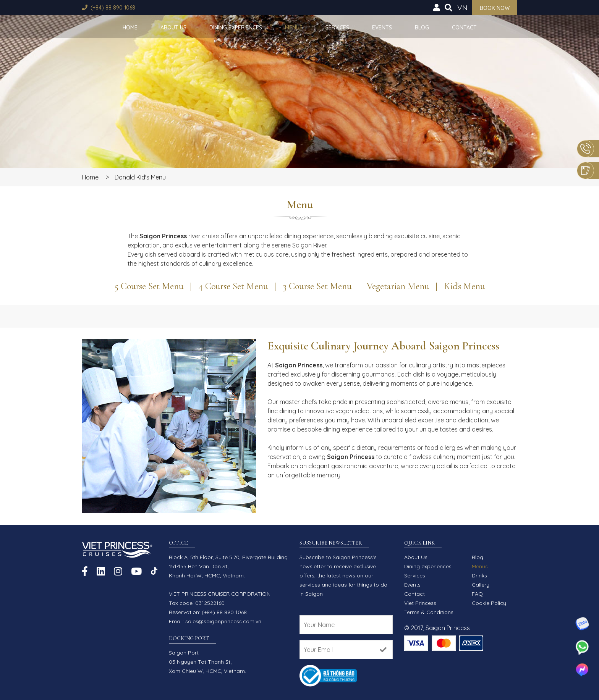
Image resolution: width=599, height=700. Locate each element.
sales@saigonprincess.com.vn (223, 621)
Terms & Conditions (429, 612)
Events (382, 27)
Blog (422, 27)
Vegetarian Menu (398, 286)
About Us (173, 27)
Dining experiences (236, 27)
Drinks (479, 576)
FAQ (477, 594)
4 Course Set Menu (233, 286)
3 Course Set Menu (317, 286)
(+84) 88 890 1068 (113, 8)
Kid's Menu (465, 286)
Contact (464, 27)
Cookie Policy (489, 603)
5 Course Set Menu (149, 286)
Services (337, 27)
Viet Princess (420, 603)
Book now (495, 8)
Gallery (481, 585)
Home (130, 27)
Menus (294, 27)
